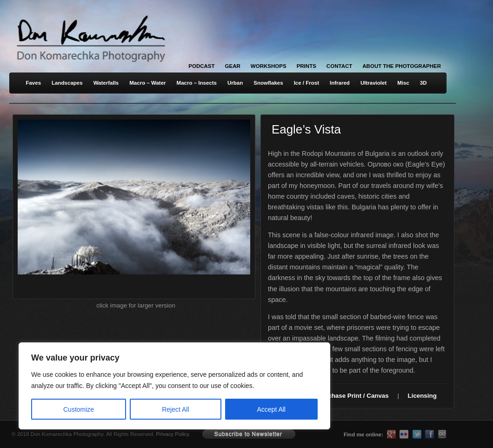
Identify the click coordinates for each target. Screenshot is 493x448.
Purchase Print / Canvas (353, 396)
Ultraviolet (373, 83)
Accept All (271, 409)
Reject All (175, 409)
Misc (403, 83)
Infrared (340, 83)
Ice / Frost (306, 83)
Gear (233, 66)
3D (423, 83)
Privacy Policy (173, 434)
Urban (235, 83)
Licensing (422, 396)
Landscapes (67, 83)
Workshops (269, 66)
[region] (121, 386)
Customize (79, 409)
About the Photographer (402, 66)
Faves (33, 83)
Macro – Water (147, 83)
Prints (306, 66)
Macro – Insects (197, 83)
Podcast (201, 66)
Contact (339, 66)
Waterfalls (106, 83)
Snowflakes (268, 83)
